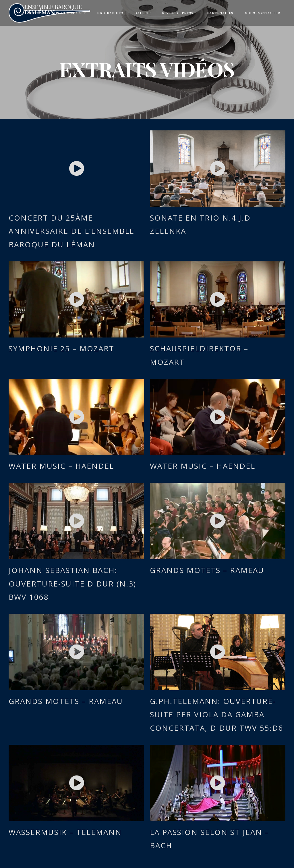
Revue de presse (179, 13)
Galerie (143, 13)
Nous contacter (262, 13)
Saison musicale (68, 13)
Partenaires (220, 13)
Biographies (110, 13)
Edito (34, 13)
